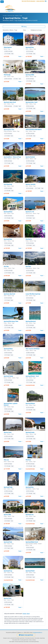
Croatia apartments (24, 640)
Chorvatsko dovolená (30, 638)
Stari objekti (12, 642)
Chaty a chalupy (32, 640)
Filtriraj (24, 27)
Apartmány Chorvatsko (24, 642)
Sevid (28, 614)
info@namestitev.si (38, 632)
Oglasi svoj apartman (26, 635)
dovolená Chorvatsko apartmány (18, 638)
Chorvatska (37, 638)
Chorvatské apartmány (34, 642)
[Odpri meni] (2, 2)
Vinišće (24, 614)
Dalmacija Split (11, 16)
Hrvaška (5, 16)
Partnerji (17, 642)
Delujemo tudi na (7, 638)
